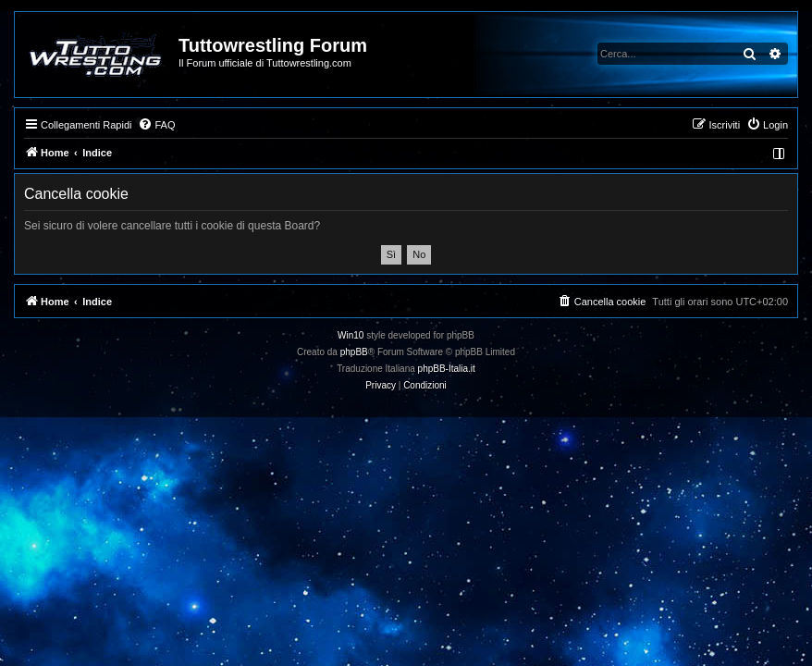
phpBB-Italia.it (447, 369)
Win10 (351, 335)
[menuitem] (156, 125)
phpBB (354, 352)
